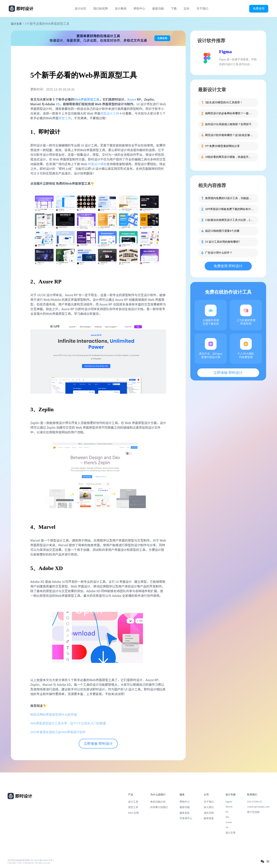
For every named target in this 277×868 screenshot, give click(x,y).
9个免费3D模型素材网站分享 (222, 146)
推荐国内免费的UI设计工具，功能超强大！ (229, 198)
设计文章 (16, 24)
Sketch (229, 807)
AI (227, 827)
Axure (132, 99)
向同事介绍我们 (159, 807)
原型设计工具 (110, 113)
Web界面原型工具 (87, 99)
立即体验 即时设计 (98, 744)
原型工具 (65, 118)
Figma (225, 52)
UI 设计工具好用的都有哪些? (222, 242)
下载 (174, 9)
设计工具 (133, 802)
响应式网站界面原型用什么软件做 (54, 715)
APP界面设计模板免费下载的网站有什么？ (229, 209)
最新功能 (158, 9)
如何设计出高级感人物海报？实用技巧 (228, 124)
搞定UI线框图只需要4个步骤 (222, 231)
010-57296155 (254, 802)
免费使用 (259, 8)
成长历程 (209, 813)
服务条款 (185, 813)
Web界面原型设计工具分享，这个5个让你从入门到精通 (68, 723)
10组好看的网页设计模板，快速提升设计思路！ (229, 157)
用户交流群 (253, 812)
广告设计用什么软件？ (219, 253)
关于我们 (202, 9)
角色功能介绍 (158, 802)
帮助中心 (139, 9)
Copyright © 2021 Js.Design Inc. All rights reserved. (29, 863)
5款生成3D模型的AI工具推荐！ (224, 102)
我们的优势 (101, 9)
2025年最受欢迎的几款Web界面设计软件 (58, 732)
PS (227, 812)
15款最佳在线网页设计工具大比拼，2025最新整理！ (229, 220)
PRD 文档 (133, 813)
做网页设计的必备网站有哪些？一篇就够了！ (229, 113)
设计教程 (121, 9)
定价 (187, 9)
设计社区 (80, 9)
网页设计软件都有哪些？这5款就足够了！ (229, 135)
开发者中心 (186, 818)
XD (58, 104)
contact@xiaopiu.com (258, 807)
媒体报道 (209, 818)
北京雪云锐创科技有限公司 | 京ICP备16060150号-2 (31, 860)
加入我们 (209, 807)
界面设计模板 (97, 164)
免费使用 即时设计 (228, 266)
